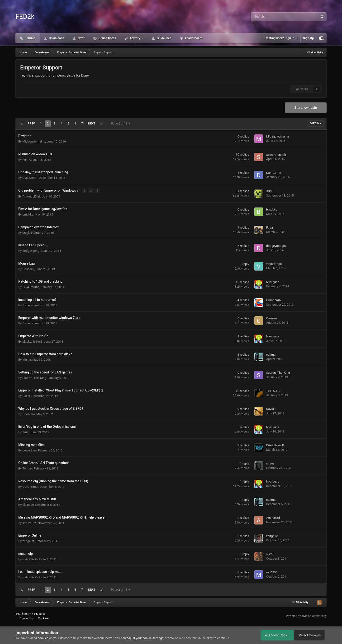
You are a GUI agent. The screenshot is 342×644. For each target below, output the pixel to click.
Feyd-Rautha (31, 287)
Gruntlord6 (273, 300)
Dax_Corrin (30, 178)
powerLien (29, 450)
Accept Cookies (274, 635)
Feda (270, 228)
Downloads (56, 38)
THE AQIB (273, 391)
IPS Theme (22, 614)
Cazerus (28, 305)
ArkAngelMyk (31, 196)
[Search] (272, 17)
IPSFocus (39, 614)
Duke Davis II (275, 445)
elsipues (28, 504)
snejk (26, 232)
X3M (269, 191)
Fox (25, 160)
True (25, 432)
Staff (81, 38)
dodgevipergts (32, 251)
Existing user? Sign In (281, 38)
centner (271, 354)
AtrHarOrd (29, 523)
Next (92, 124)
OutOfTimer (30, 486)
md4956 (28, 559)
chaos (270, 463)
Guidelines (164, 38)
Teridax (27, 468)
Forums (30, 38)
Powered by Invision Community (306, 616)
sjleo (269, 554)
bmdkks (28, 214)
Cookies (43, 618)
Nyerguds (273, 282)
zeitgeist (28, 541)
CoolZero (29, 414)
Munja (27, 359)
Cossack (28, 269)
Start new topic (306, 108)
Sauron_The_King (34, 378)
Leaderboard (193, 38)
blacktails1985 (32, 341)
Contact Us (27, 618)
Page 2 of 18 (121, 124)
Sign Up (308, 38)
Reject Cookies (310, 635)
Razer (26, 396)
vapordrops (274, 264)
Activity (135, 38)
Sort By (316, 123)
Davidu (271, 409)
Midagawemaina (34, 141)
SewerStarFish (276, 155)
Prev (31, 124)
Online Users (107, 38)
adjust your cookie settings (145, 638)
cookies (43, 638)
